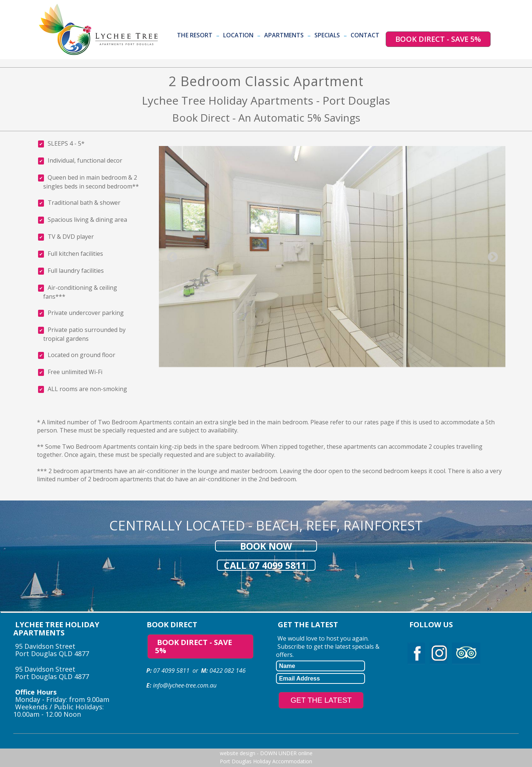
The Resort (195, 35)
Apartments (284, 35)
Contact (365, 35)
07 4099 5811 (171, 671)
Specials (327, 35)
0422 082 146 (227, 671)
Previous (170, 255)
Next (491, 255)
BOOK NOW (266, 546)
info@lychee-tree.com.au (185, 685)
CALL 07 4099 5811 (266, 565)
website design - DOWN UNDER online (266, 753)
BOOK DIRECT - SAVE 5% (438, 39)
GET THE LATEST (321, 700)
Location (238, 35)
